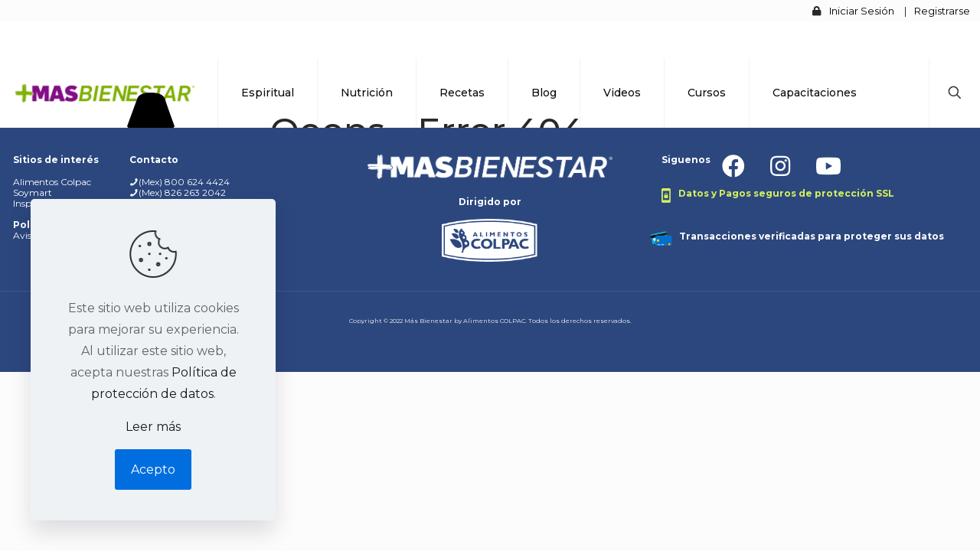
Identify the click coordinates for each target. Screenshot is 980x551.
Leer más (153, 427)
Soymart (33, 192)
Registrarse (942, 11)
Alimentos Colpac (52, 182)
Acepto (153, 469)
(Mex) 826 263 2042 (182, 192)
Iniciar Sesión (862, 11)
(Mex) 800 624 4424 (184, 182)
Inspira (28, 203)
